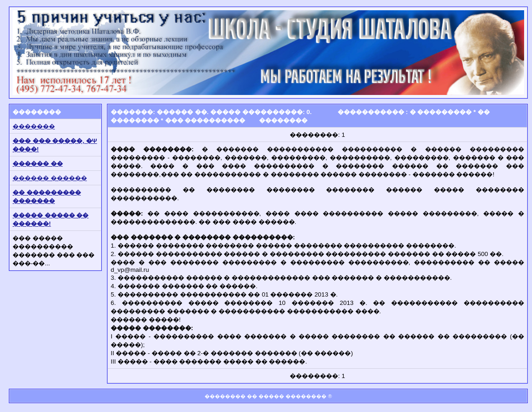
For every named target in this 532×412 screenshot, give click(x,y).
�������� (283, 120)
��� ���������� (205, 120)
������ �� (38, 164)
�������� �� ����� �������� (266, 396)
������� (34, 126)
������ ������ (50, 178)
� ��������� (441, 112)
